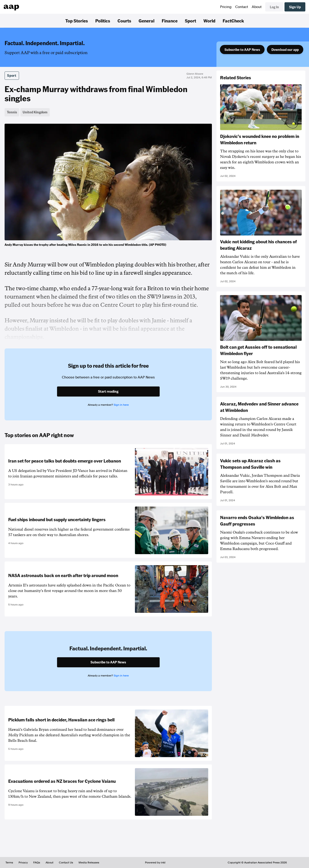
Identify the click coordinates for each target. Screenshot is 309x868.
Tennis (12, 112)
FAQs (37, 863)
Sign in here (121, 405)
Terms (9, 863)
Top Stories (77, 21)
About (257, 7)
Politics (103, 21)
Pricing (226, 7)
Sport (190, 21)
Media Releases (89, 863)
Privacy (23, 863)
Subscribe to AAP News (242, 49)
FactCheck (233, 21)
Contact (242, 7)
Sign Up (295, 7)
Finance (170, 21)
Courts (124, 21)
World (209, 21)
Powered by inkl (155, 863)
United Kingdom (35, 112)
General (146, 21)
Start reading (108, 391)
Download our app (285, 49)
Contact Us (66, 863)
